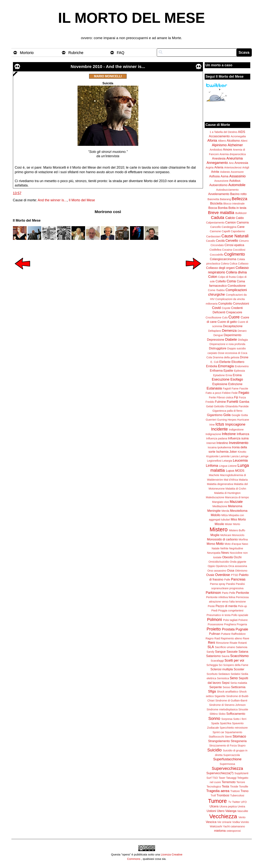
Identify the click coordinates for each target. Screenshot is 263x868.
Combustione (236, 286)
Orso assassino (217, 571)
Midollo (216, 515)
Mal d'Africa (231, 480)
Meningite (214, 511)
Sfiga (212, 691)
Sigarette (220, 696)
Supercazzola (232, 755)
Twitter (236, 802)
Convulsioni (241, 303)
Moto (220, 544)
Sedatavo (224, 674)
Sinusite (243, 709)
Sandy (210, 652)
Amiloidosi (216, 150)
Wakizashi (216, 826)
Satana (243, 652)
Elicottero (238, 362)
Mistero (219, 529)
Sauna (226, 656)
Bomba (223, 208)
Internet (211, 443)
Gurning (222, 420)
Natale (216, 548)
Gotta (244, 415)
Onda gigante (238, 562)
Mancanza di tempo (237, 497)
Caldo (240, 218)
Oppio (211, 566)
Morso (211, 544)
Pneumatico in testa (219, 615)
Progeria (242, 624)
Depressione (216, 340)
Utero (221, 811)
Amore (227, 149)
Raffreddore (238, 634)
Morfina (243, 539)
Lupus (230, 471)
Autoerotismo (218, 185)
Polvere (243, 620)
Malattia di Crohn (236, 489)
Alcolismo (233, 141)
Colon (213, 277)
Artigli (246, 167)
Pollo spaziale (240, 615)
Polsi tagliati (230, 620)
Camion (231, 222)
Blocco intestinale (234, 204)
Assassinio (238, 176)
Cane (241, 227)
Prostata (228, 629)
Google (236, 415)
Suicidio (215, 750)
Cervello (232, 241)
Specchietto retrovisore (234, 728)
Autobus (235, 181)
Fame (235, 389)
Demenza (229, 331)
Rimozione (222, 643)
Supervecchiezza (227, 768)
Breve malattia (221, 213)
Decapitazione (233, 326)
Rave (246, 638)
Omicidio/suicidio (219, 562)
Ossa (231, 570)
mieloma (220, 831)
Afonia (212, 141)
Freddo (210, 402)
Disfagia (243, 340)
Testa (225, 786)
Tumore (217, 801)
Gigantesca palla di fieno (227, 411)
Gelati (210, 406)
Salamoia (242, 647)
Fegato (244, 393)
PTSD (234, 575)
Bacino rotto (238, 194)
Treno (245, 791)
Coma (231, 281)
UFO (244, 802)
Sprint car (219, 732)
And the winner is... (52, 200)
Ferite (213, 397)
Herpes (232, 420)
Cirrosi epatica (234, 245)
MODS (240, 471)
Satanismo (213, 656)
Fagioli (227, 389)
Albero (222, 141)
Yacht (226, 826)
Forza (242, 397)
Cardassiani (213, 236)
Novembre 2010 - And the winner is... (108, 67)
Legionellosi (214, 461)
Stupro (242, 746)
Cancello (215, 227)
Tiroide (234, 787)
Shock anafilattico (228, 692)
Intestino (222, 443)
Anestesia (219, 158)
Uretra (241, 806)
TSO (215, 778)
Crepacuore (234, 312)
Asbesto (225, 172)
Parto (225, 593)
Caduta (218, 218)
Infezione (229, 434)
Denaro (242, 331)
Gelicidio (219, 406)
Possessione (215, 624)
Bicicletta (216, 203)
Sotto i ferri (240, 719)
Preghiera (230, 624)
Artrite (215, 172)
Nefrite (224, 548)
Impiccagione (235, 424)
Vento (242, 817)
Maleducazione (215, 497)
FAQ (121, 53)
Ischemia (222, 452)
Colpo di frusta (227, 277)
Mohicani (226, 535)
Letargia (227, 461)
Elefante (225, 362)
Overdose (223, 575)
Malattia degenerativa (220, 484)
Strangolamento (219, 741)
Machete (214, 475)
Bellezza (239, 199)
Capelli (226, 231)
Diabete (231, 340)
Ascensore (237, 172)
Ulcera (214, 806)
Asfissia (214, 176)
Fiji (236, 397)
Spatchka (226, 723)
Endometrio (242, 366)
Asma (225, 176)
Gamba (244, 402)
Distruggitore (218, 348)
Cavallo (211, 241)
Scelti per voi (234, 660)
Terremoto (229, 782)
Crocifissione (213, 318)
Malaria (243, 480)
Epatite (228, 370)
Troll (213, 795)
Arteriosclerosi (233, 167)
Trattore (235, 791)
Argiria (210, 167)
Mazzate (236, 502)
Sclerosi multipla (222, 669)
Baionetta (213, 199)
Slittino (214, 714)
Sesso (227, 687)
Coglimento (234, 254)
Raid (217, 638)
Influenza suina (238, 438)
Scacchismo (239, 656)
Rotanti (242, 643)
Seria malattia (239, 683)
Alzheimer (235, 145)
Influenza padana (217, 438)
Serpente (216, 687)
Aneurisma (234, 158)
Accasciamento (219, 136)
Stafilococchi (216, 737)
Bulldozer (241, 213)
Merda (225, 511)
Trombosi (223, 795)
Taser (222, 778)
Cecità (220, 241)
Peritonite (242, 593)
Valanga (231, 811)
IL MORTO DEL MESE (132, 18)
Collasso (243, 264)
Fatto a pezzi (213, 393)
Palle (227, 580)
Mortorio (27, 53)
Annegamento (217, 163)
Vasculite (243, 811)
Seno (234, 678)
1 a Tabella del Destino (223, 132)
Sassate (232, 652)
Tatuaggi (231, 778)
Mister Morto (233, 524)
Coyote (226, 308)
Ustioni (211, 811)
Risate (233, 643)
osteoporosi (234, 831)
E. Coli (215, 362)
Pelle (232, 593)
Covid (216, 308)
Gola (227, 415)
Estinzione (235, 384)
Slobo (222, 714)
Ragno (210, 638)
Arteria (219, 167)
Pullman (215, 634)
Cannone (215, 231)
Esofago (237, 379)
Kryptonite (213, 456)
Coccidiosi (239, 250)
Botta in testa (237, 208)
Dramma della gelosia (226, 357)
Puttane (226, 634)
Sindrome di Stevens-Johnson (227, 705)
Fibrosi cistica (225, 397)
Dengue (218, 335)
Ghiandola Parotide (237, 406)
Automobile (237, 185)
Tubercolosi (237, 795)
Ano (231, 163)
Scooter (239, 669)
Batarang (225, 199)
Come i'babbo (216, 290)
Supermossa (227, 764)
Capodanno (238, 231)
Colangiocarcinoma (223, 259)
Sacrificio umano (225, 647)
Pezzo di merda (226, 606)
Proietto (214, 629)
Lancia (234, 456)
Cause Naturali (235, 236)
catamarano (238, 826)
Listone (232, 466)
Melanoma (235, 506)
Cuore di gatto (227, 322)
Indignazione (213, 434)
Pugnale (242, 629)
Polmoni (215, 620)
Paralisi (231, 584)
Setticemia (238, 687)
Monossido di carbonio (222, 539)
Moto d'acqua (233, 544)
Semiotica (223, 678)
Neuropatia (214, 553)
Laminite (224, 456)
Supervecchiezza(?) (220, 773)
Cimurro (244, 241)
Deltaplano (215, 331)
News (225, 553)
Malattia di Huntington (227, 493)
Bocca (213, 208)
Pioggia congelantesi (231, 611)
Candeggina (229, 227)
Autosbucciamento (227, 190)
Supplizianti (241, 773)
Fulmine (220, 402)
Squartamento (234, 732)
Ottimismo (241, 571)
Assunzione (221, 181)
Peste (211, 606)
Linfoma (212, 466)
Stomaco (239, 736)
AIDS (242, 132)
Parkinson (213, 593)
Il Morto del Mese (82, 200)
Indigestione (236, 430)
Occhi (238, 557)
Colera (225, 264)
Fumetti (232, 402)
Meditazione (220, 506)
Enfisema (216, 370)
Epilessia (239, 371)
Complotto (225, 303)
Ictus (220, 424)
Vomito (245, 822)
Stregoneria (239, 741)
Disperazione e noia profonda (227, 344)
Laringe (244, 456)
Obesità (227, 557)
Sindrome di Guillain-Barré (231, 701)
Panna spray (218, 584)
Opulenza (222, 566)
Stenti (228, 737)
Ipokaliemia (224, 447)
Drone (244, 357)
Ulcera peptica (228, 806)
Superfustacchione (227, 759)
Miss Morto (238, 519)
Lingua (223, 466)
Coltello (221, 281)
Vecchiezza (223, 816)
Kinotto (242, 452)
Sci (221, 665)
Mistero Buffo (237, 530)
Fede (235, 393)
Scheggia (212, 665)
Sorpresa (227, 719)
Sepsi (226, 683)
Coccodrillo (217, 255)
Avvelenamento (219, 194)
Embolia (212, 366)
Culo (225, 318)
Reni (211, 643)
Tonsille (244, 787)
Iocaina (212, 447)
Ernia (229, 375)
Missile (219, 524)
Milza (225, 515)
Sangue (220, 652)
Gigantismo (215, 415)
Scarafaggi (217, 661)
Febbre (226, 393)
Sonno (214, 718)
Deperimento (233, 335)
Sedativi (236, 674)
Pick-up (242, 606)
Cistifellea (215, 250)
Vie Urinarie (224, 822)
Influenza (243, 434)
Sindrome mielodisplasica (222, 709)
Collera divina (236, 272)
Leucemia (240, 460)
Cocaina (227, 250)
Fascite (244, 389)
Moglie (215, 535)
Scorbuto (212, 674)
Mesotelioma (239, 511)
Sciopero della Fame (236, 665)
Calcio (230, 218)
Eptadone (219, 375)
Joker (233, 452)
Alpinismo (219, 145)
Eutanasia (214, 388)
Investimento (239, 443)
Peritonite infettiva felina (221, 597)
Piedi (214, 611)
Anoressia (241, 163)
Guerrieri (211, 420)
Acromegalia (238, 136)
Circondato (217, 245)
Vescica (211, 822)
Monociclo (238, 535)
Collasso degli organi (220, 268)
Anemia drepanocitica (233, 154)
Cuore (234, 317)
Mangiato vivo (221, 502)
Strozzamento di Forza (223, 746)
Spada (215, 723)
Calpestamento (215, 223)
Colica (233, 264)
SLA (211, 647)
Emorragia (226, 366)
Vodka (236, 822)
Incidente (219, 429)
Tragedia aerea (218, 791)
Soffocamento (236, 714)
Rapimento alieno (231, 638)
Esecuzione (221, 379)
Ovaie (210, 575)
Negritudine (236, 548)
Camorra (243, 222)
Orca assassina (238, 566)
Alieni (244, 141)
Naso (245, 544)
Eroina (237, 375)
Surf (209, 778)
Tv (230, 802)
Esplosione (220, 384)
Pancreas (238, 579)
